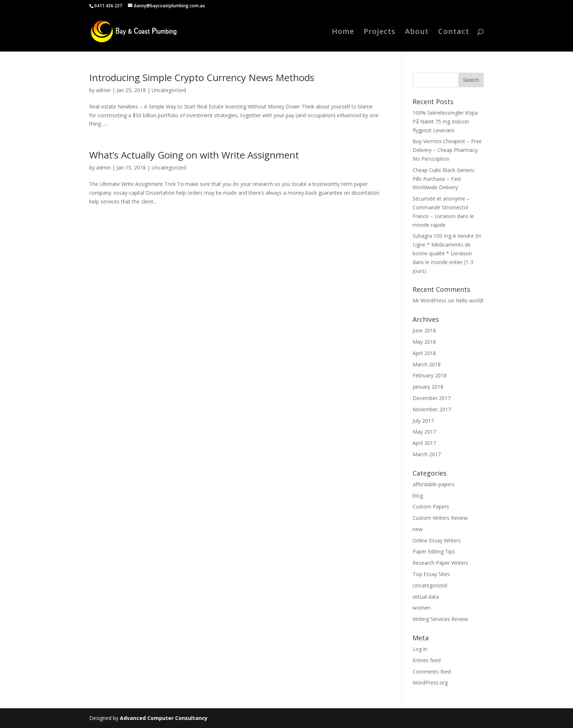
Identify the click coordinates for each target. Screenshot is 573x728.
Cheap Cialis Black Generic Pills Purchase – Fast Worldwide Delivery (444, 179)
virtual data (426, 597)
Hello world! (470, 300)
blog (418, 496)
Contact (454, 33)
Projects (380, 33)
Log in (420, 649)
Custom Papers (431, 506)
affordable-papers (434, 484)
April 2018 (424, 353)
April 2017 (424, 443)
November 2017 (432, 409)
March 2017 (427, 454)
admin (103, 90)
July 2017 (423, 421)
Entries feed (427, 660)
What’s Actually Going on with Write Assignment (194, 155)
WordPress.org (430, 683)
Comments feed (432, 672)
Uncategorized (169, 90)
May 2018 (424, 342)
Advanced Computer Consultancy (164, 718)
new (418, 529)
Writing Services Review (440, 619)
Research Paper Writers (440, 563)
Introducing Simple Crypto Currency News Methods (202, 77)
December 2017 (432, 398)
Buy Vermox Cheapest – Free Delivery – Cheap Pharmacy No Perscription (447, 150)
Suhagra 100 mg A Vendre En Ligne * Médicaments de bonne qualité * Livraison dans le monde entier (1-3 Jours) (447, 253)
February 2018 (430, 375)
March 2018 (427, 364)
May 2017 (424, 432)
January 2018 (428, 387)
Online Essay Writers (437, 540)
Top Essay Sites (431, 574)
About (417, 33)
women (422, 608)
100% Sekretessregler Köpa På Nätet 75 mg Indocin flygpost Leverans (445, 121)
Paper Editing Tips (434, 551)
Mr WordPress (430, 300)
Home (343, 33)
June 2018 (424, 330)
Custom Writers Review (440, 518)
